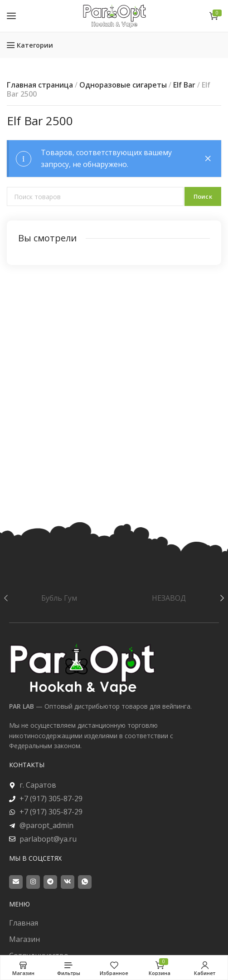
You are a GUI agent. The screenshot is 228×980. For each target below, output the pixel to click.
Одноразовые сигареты (123, 85)
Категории (35, 45)
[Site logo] (114, 16)
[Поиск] (95, 196)
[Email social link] (16, 882)
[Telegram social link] (50, 882)
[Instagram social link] (33, 882)
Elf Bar (184, 85)
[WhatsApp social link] (85, 882)
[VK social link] (68, 882)
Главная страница (40, 85)
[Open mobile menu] (11, 16)
